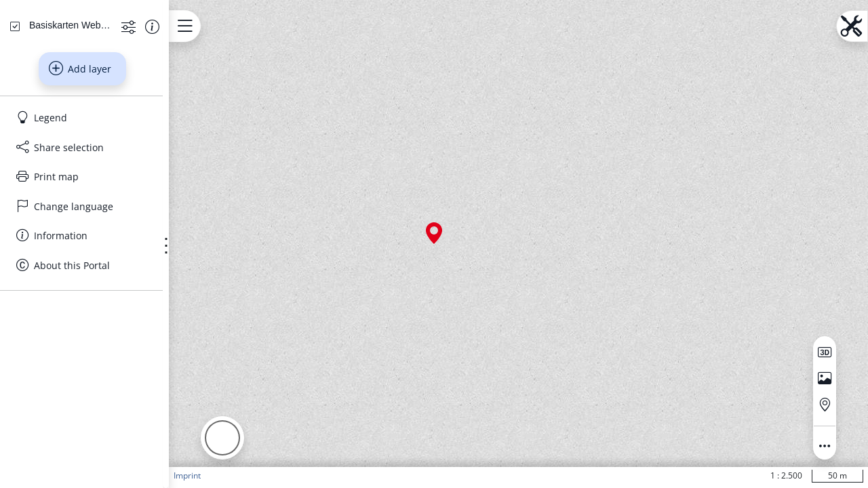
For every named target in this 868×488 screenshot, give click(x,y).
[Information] (106, 365)
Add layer (104, 198)
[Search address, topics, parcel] (96, 108)
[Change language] (106, 335)
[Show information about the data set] (186, 155)
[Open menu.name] (233, 26)
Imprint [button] (235, 475)
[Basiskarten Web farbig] (92, 154)
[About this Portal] (106, 394)
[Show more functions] (162, 155)
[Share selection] (106, 277)
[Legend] (106, 247)
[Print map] (106, 306)
